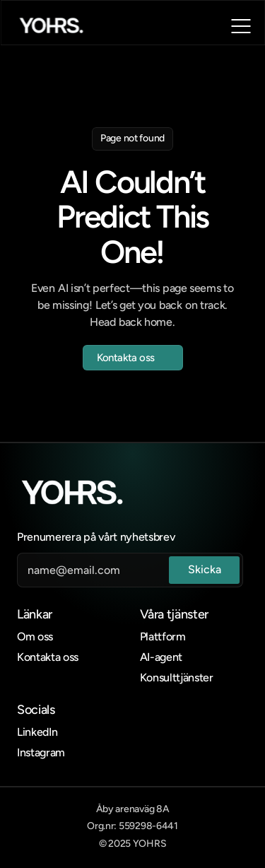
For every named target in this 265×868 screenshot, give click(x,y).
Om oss (35, 637)
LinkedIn (37, 732)
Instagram (41, 752)
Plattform (163, 637)
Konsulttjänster (177, 678)
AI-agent (161, 657)
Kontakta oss (48, 657)
